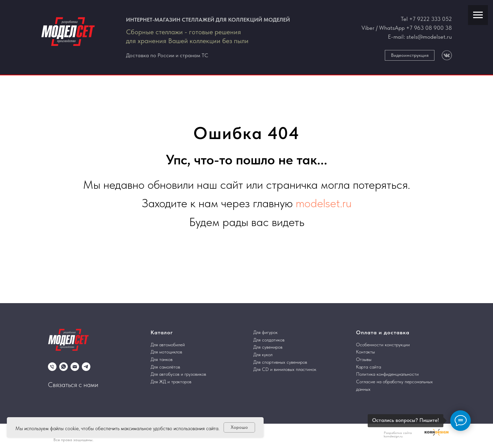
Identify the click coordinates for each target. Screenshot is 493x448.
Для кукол (263, 354)
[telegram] (86, 367)
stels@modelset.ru (429, 37)
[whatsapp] (64, 367)
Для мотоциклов (166, 352)
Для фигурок (266, 332)
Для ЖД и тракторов (171, 382)
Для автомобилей (168, 345)
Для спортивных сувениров (280, 362)
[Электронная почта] (75, 367)
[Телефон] (52, 367)
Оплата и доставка (383, 332)
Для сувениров (268, 347)
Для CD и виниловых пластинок (285, 369)
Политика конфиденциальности (387, 374)
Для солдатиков (269, 340)
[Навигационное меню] (478, 15)
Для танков (162, 359)
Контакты (365, 352)
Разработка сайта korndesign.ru (398, 434)
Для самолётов (165, 367)
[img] (447, 55)
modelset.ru (324, 203)
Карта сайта (369, 367)
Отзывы (364, 359)
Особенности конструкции (383, 345)
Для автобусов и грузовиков (178, 374)
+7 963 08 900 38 (429, 28)
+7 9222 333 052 (431, 19)
